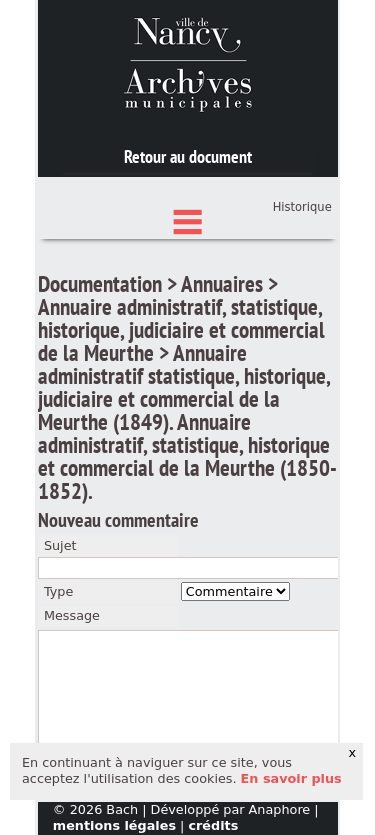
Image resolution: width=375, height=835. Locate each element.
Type (58, 684)
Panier (314, 288)
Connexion (299, 268)
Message (72, 708)
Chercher (188, 222)
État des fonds (188, 253)
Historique (302, 300)
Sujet (60, 637)
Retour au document (188, 156)
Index (188, 284)
